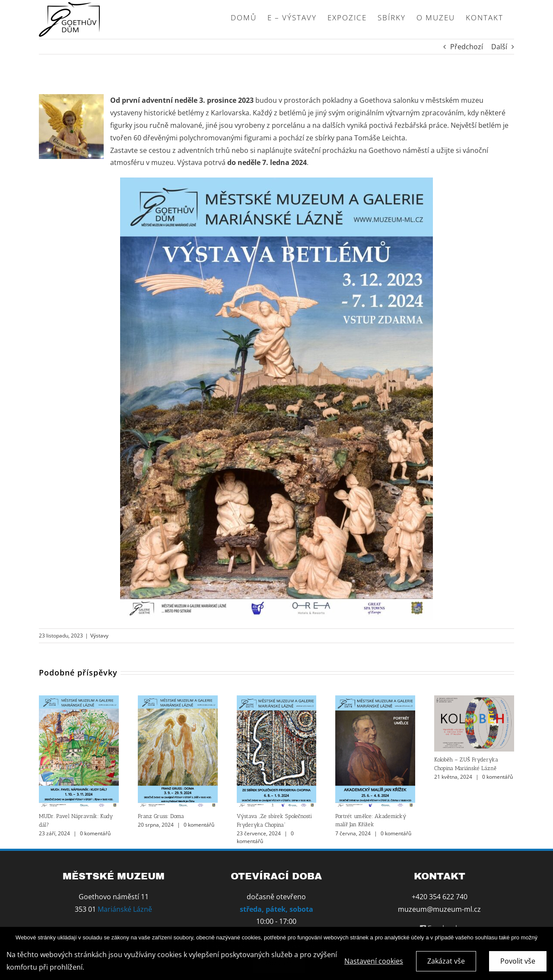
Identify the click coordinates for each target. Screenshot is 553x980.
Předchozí (467, 47)
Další (499, 47)
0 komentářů (95, 833)
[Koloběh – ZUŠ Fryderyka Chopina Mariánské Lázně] (474, 700)
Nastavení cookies (374, 962)
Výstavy (99, 636)
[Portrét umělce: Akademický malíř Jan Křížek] (375, 700)
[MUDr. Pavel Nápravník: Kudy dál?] (79, 700)
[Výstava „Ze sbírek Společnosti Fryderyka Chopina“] (277, 700)
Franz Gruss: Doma (161, 816)
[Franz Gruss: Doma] (178, 700)
